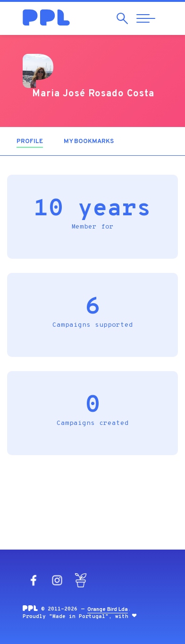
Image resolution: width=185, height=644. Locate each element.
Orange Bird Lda (108, 610)
